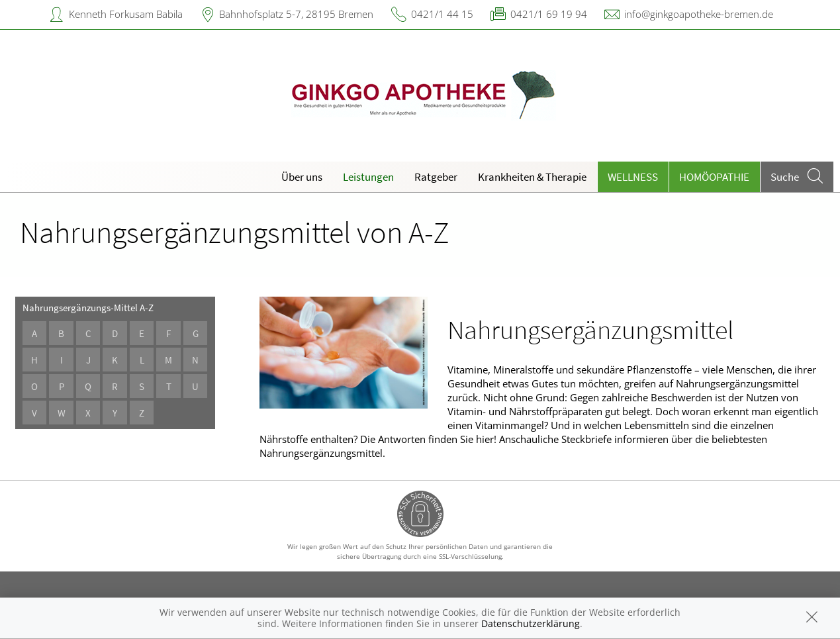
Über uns (302, 177)
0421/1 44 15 (442, 14)
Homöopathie (714, 177)
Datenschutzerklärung (531, 623)
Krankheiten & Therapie (532, 177)
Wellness (633, 177)
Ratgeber (436, 177)
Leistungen (368, 177)
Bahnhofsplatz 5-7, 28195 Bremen (296, 14)
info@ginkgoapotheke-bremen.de (699, 14)
